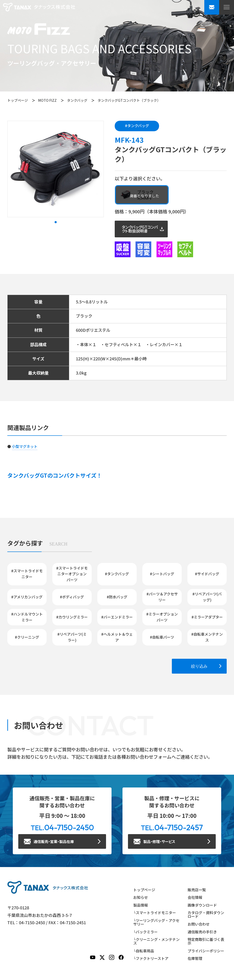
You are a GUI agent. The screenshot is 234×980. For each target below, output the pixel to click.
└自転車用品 (144, 951)
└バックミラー (145, 932)
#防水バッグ (117, 597)
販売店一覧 (197, 890)
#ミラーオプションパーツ (162, 617)
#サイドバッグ (207, 574)
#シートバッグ (162, 574)
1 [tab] (56, 222)
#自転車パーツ (162, 637)
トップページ (18, 100)
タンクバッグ (77, 100)
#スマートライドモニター (27, 574)
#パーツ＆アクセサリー (162, 597)
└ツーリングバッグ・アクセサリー (156, 922)
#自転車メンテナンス (207, 637)
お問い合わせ (199, 924)
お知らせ (141, 897)
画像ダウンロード (202, 905)
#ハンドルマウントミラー (27, 617)
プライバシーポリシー (206, 951)
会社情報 (195, 897)
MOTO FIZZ (47, 100)
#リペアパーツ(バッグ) (207, 597)
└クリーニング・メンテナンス (156, 941)
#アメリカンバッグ (27, 597)
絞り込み (199, 666)
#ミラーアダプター (207, 617)
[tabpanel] (56, 169)
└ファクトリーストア (151, 958)
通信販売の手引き (202, 932)
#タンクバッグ (137, 126)
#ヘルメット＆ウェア (117, 637)
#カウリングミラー (72, 617)
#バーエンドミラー (117, 617)
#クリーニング (27, 637)
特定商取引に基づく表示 (206, 941)
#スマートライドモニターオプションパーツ (72, 574)
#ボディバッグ (72, 597)
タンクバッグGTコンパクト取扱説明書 (140, 229)
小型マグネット (25, 446)
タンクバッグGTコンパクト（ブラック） (129, 100)
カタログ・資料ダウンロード (206, 914)
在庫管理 (195, 958)
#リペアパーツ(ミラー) (72, 637)
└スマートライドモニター (155, 913)
